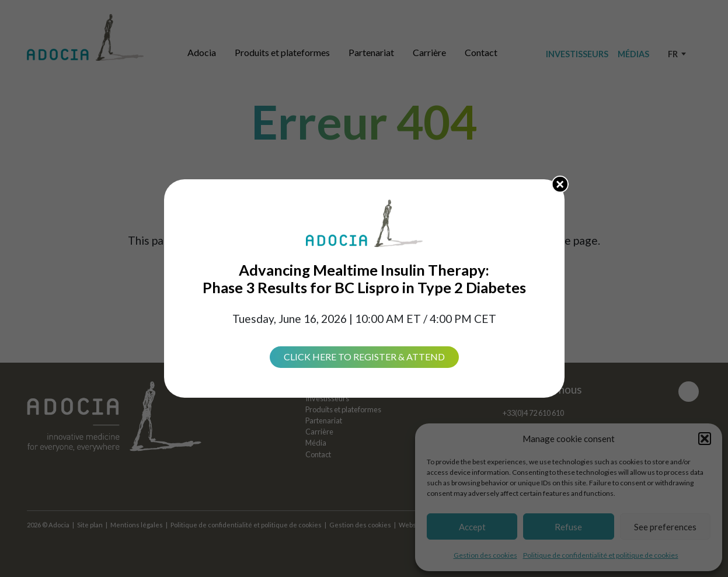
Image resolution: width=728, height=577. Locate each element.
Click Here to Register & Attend (364, 357)
